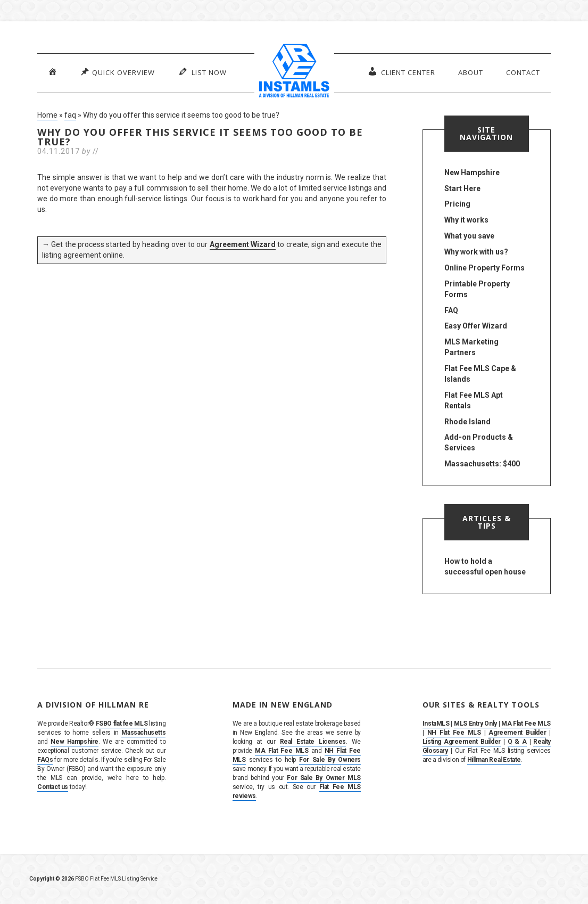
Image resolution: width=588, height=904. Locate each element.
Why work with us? (476, 252)
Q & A (517, 742)
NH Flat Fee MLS (454, 733)
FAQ (451, 310)
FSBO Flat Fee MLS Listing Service (116, 879)
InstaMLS (436, 724)
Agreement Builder (517, 733)
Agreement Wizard (243, 244)
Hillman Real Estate (494, 760)
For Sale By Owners (330, 760)
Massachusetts (143, 733)
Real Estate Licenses (313, 742)
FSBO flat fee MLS (122, 724)
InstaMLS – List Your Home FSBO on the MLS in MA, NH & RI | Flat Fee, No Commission (294, 72)
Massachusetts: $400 (482, 464)
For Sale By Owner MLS (324, 778)
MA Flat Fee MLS (281, 751)
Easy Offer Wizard (476, 326)
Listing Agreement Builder (462, 742)
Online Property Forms (485, 268)
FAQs (45, 760)
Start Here (462, 188)
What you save (469, 236)
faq (70, 115)
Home (47, 115)
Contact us (53, 787)
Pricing (457, 204)
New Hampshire (472, 172)
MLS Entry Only (475, 724)
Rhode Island (467, 422)
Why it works (466, 220)
